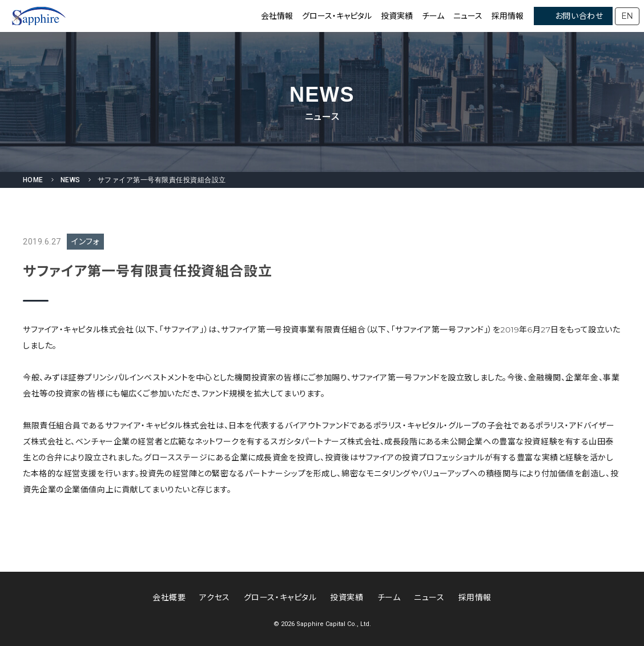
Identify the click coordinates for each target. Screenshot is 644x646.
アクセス (214, 597)
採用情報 (508, 16)
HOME (33, 180)
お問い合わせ (579, 16)
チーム (433, 16)
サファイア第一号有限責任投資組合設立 (162, 180)
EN (627, 16)
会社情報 (277, 16)
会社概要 (169, 597)
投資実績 (397, 16)
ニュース (468, 16)
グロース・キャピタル (337, 16)
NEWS (71, 180)
